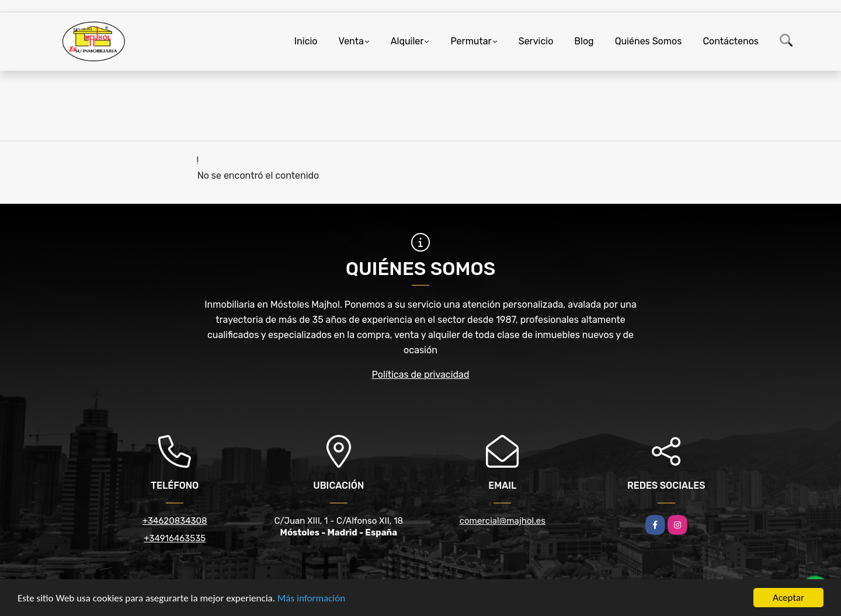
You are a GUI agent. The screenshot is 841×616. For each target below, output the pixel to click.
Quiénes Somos (649, 41)
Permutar (471, 41)
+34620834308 (175, 521)
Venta (351, 41)
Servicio (536, 41)
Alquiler (407, 41)
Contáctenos (731, 41)
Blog (584, 41)
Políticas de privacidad (421, 375)
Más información (311, 598)
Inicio (306, 41)
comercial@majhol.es (503, 521)
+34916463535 (175, 538)
